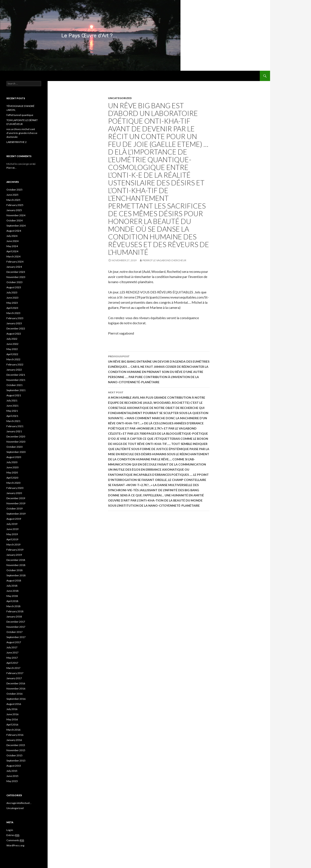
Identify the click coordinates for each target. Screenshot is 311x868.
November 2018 (16, 565)
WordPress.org (15, 845)
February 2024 (15, 262)
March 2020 (13, 483)
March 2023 (13, 313)
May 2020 (12, 472)
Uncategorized (120, 98)
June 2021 (12, 406)
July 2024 (12, 236)
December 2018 (16, 560)
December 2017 (16, 622)
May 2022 (12, 349)
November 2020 (16, 442)
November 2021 (16, 380)
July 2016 (12, 709)
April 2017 (12, 663)
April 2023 (12, 308)
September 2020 (16, 452)
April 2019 (12, 539)
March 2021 (13, 421)
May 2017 (12, 658)
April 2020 (12, 478)
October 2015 (14, 755)
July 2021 (12, 400)
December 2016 (16, 683)
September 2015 (16, 761)
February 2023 (15, 318)
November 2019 (16, 503)
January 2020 (14, 493)
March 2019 (13, 544)
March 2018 (13, 606)
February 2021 (15, 426)
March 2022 (13, 359)
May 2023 (12, 303)
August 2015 (14, 766)
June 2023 (12, 298)
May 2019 (12, 534)
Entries (13, 835)
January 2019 (14, 555)
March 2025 (13, 200)
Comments (15, 840)
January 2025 (14, 210)
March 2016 (13, 730)
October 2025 (14, 190)
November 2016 (16, 689)
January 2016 (14, 740)
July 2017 (12, 647)
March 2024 (13, 256)
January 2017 (14, 678)
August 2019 (14, 519)
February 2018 (15, 611)
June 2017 (12, 653)
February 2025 (15, 205)
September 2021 (16, 390)
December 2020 (16, 436)
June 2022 (12, 344)
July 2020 (12, 462)
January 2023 (14, 323)
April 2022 (12, 354)
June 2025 (12, 195)
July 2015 (12, 771)
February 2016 (15, 735)
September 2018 (16, 575)
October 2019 (14, 508)
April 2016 (12, 725)
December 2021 (16, 375)
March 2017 (13, 668)
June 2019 (12, 529)
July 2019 (12, 524)
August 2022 (14, 334)
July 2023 (12, 292)
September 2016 (16, 699)
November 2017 (16, 627)
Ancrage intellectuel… (19, 803)
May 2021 (12, 411)
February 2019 (15, 550)
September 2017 (16, 637)
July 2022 (12, 339)
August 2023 (14, 287)
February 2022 (15, 364)
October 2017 (14, 632)
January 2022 (14, 370)
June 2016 (12, 714)
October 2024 (14, 220)
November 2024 (16, 215)
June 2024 (12, 241)
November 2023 (16, 277)
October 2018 (14, 570)
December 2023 (16, 272)
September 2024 (16, 226)
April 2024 (12, 251)
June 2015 (12, 776)
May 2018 (12, 596)
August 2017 (14, 642)
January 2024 (14, 267)
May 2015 (12, 781)
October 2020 (14, 447)
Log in (10, 830)
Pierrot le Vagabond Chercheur (164, 260)
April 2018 (12, 601)
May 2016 (12, 719)
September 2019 (16, 514)
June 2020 (12, 467)
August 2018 (14, 580)
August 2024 (14, 231)
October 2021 (14, 385)
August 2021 (14, 395)
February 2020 (15, 488)
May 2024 (12, 246)
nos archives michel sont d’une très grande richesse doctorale (22, 133)
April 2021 (12, 416)
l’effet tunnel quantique (20, 115)
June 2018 (12, 591)
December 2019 (16, 498)
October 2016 (14, 694)
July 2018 (12, 586)
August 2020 (14, 457)
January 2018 (14, 616)
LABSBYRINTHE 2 (17, 142)
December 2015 (16, 745)
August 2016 (14, 704)
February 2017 (15, 673)
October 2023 (14, 282)
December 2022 (16, 328)
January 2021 (14, 431)
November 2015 (16, 750)
